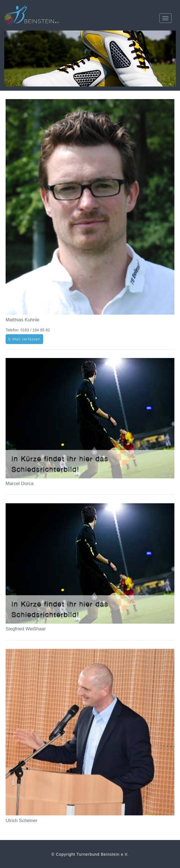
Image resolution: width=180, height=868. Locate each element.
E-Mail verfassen (24, 339)
